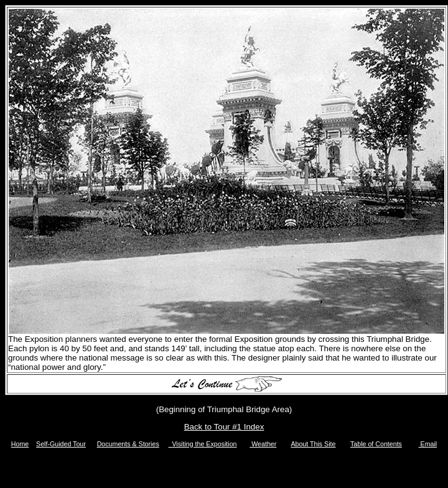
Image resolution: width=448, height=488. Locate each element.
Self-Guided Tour (61, 444)
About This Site (313, 444)
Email (428, 444)
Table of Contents (376, 444)
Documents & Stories (128, 444)
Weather (263, 444)
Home (20, 444)
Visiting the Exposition (203, 444)
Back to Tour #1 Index (224, 427)
